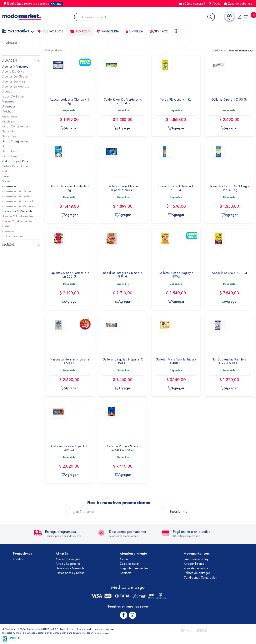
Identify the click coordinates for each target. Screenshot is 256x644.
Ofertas (18, 559)
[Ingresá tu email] (116, 512)
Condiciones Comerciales (200, 577)
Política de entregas (197, 573)
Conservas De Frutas (17, 196)
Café (6, 226)
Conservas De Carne (17, 191)
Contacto (125, 573)
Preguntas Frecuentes (134, 568)
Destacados (50, 31)
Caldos (7, 171)
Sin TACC (159, 31)
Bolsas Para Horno (15, 166)
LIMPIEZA (134, 31)
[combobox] (144, 17)
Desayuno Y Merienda (17, 211)
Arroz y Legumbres (68, 564)
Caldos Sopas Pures (16, 161)
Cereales (8, 231)
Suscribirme (178, 512)
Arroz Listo (10, 151)
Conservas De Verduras (19, 206)
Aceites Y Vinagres (15, 67)
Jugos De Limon (13, 96)
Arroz (6, 146)
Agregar (69, 128)
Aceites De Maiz (14, 81)
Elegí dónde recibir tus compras (33, 4)
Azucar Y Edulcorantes (18, 216)
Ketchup (8, 111)
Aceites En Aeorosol (16, 86)
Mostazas (9, 121)
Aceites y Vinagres (68, 559)
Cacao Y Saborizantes (17, 221)
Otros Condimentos (15, 126)
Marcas (9, 245)
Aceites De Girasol (15, 76)
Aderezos (9, 106)
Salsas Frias (10, 136)
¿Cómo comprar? (192, 4)
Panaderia (108, 31)
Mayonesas (10, 116)
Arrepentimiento (194, 564)
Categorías (18, 31)
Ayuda (215, 4)
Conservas (9, 186)
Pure (5, 176)
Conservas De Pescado (18, 201)
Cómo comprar (129, 564)
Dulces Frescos (13, 236)
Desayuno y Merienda (70, 568)
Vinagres (8, 101)
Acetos (7, 91)
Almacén (80, 31)
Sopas (7, 181)
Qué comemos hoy (196, 559)
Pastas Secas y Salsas (70, 573)
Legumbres (10, 156)
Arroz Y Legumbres (15, 141)
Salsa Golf (9, 131)
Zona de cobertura (238, 4)
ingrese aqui (105, 632)
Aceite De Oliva (13, 72)
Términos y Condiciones (108, 629)
